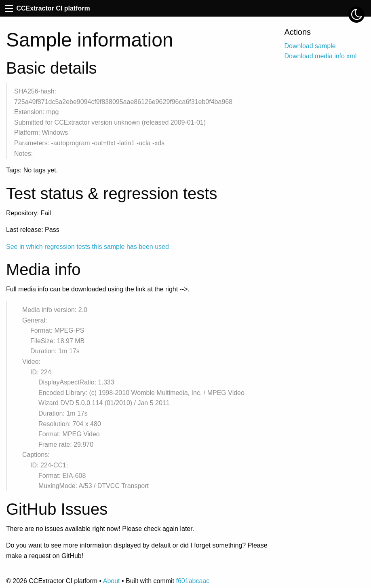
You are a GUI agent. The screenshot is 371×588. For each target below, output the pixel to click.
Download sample (310, 46)
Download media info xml (321, 56)
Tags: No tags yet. (32, 170)
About (112, 581)
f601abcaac (193, 581)
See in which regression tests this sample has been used (87, 247)
